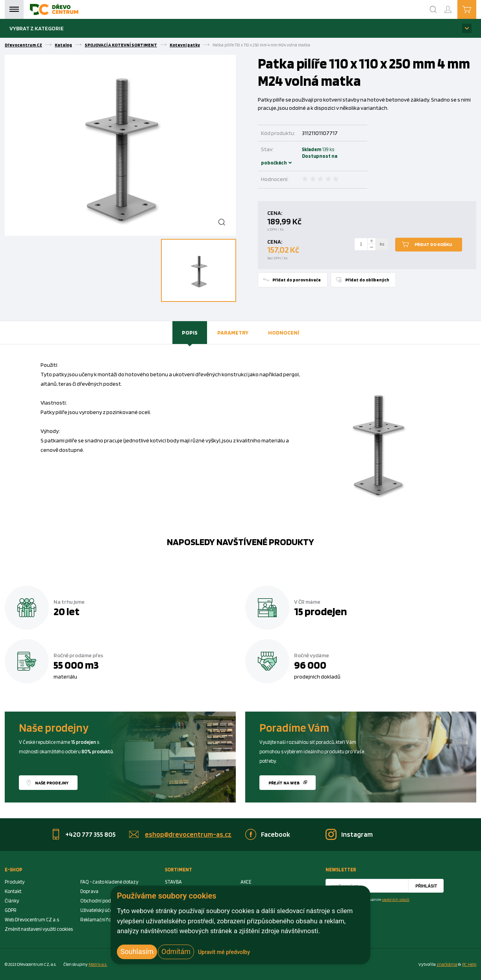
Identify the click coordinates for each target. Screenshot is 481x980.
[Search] (433, 9)
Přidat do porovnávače (297, 280)
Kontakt (13, 891)
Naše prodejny (52, 783)
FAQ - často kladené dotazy (109, 882)
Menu (14, 9)
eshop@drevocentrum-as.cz (188, 834)
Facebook (276, 834)
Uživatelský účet (97, 910)
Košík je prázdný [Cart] (476, 9)
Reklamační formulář (103, 920)
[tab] (190, 333)
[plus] (372, 241)
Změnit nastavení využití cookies (39, 929)
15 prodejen (320, 611)
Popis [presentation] (190, 332)
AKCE (246, 882)
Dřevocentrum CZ (23, 45)
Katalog (63, 45)
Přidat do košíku (433, 244)
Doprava (89, 891)
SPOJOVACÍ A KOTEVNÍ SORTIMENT (121, 45)
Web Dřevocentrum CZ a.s (32, 920)
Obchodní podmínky (102, 901)
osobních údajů (396, 899)
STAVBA (173, 882)
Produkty (15, 882)
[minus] (372, 247)
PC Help (469, 964)
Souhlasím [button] (137, 951)
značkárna (447, 964)
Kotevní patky (185, 45)
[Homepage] (54, 9)
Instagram (357, 834)
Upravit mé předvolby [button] (224, 952)
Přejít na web (284, 783)
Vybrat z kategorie (37, 28)
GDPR (11, 910)
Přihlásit (426, 886)
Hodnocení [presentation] (284, 332)
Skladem (299, 156)
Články (12, 901)
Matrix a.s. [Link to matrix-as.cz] (98, 964)
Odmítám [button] (176, 951)
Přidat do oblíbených (367, 280)
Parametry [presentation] (233, 332)
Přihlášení (454, 6)
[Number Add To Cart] (361, 244)
